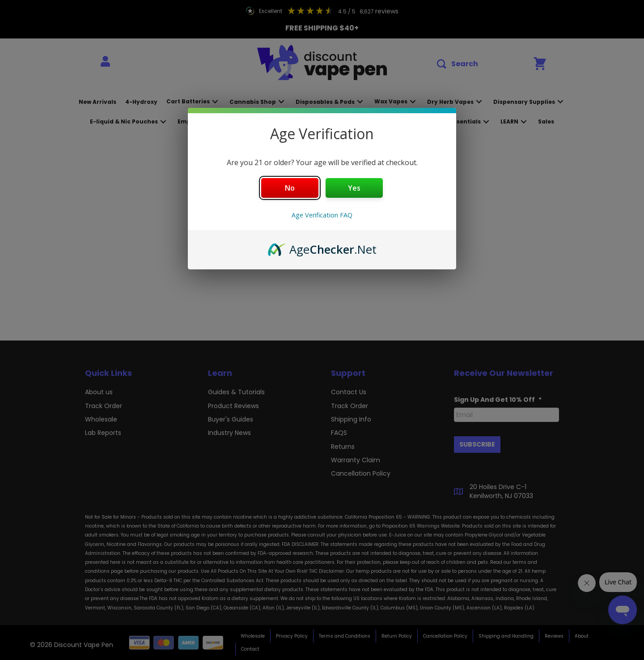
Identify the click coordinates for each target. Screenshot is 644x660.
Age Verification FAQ (322, 215)
